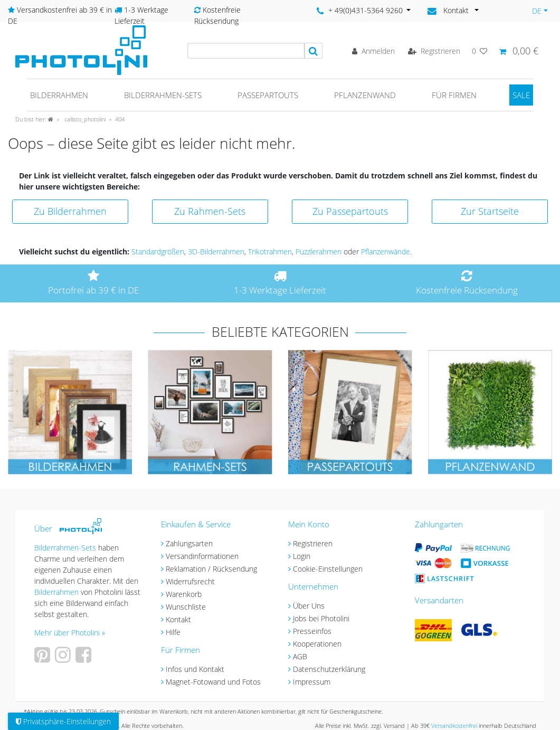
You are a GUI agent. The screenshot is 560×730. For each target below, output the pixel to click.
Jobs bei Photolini (321, 618)
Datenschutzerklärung (329, 669)
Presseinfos (312, 631)
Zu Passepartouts (350, 211)
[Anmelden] (373, 51)
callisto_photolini (84, 119)
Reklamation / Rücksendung (211, 569)
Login (302, 556)
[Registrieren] (434, 51)
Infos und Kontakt (195, 669)
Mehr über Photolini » (70, 633)
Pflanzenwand (365, 95)
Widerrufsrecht (190, 581)
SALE (521, 95)
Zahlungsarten (189, 543)
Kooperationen (317, 644)
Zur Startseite (490, 211)
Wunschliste (186, 607)
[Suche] (314, 51)
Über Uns (309, 606)
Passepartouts (268, 95)
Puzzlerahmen (319, 252)
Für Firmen (454, 95)
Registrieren (313, 543)
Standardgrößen (158, 252)
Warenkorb (184, 594)
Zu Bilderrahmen (70, 211)
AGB (300, 656)
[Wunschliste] (480, 51)
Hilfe (173, 632)
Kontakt (178, 619)
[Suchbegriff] (246, 51)
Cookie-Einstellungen (328, 569)
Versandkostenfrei (454, 726)
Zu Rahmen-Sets (210, 211)
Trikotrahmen (270, 252)
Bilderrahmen (59, 95)
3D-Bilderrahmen (216, 252)
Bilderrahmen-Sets (163, 95)
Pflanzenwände (386, 252)
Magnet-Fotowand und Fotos (213, 682)
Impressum (312, 682)
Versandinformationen (202, 556)
